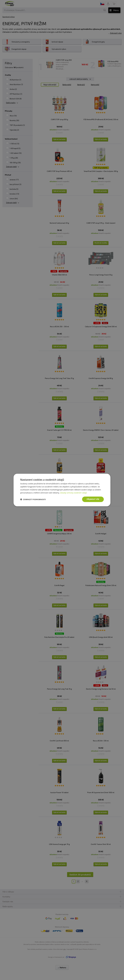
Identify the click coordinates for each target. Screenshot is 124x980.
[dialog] (62, 490)
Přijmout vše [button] (93, 499)
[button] (33, 499)
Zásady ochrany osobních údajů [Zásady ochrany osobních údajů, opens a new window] (74, 493)
